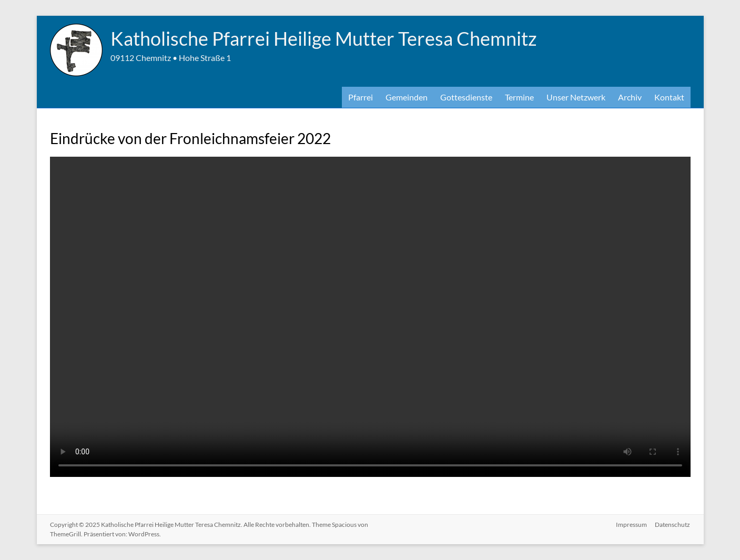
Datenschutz (673, 525)
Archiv (630, 97)
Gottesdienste (466, 97)
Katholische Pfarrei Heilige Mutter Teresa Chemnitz (324, 38)
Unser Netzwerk (576, 97)
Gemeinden (407, 97)
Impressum (631, 525)
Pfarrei (361, 97)
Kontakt (669, 97)
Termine (519, 97)
